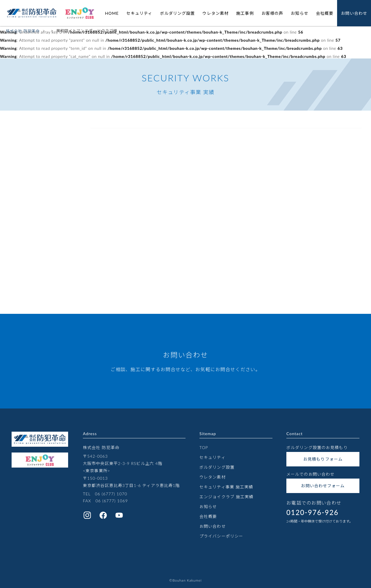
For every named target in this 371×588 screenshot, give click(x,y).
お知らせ (299, 13)
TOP (204, 447)
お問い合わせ (354, 13)
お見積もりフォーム (323, 459)
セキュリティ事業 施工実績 (226, 487)
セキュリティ (139, 13)
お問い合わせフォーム (323, 486)
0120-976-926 (312, 512)
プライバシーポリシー (221, 536)
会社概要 (325, 13)
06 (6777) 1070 (111, 494)
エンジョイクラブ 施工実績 (226, 497)
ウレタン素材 (215, 13)
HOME (112, 13)
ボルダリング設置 (178, 13)
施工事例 (245, 13)
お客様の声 (272, 13)
